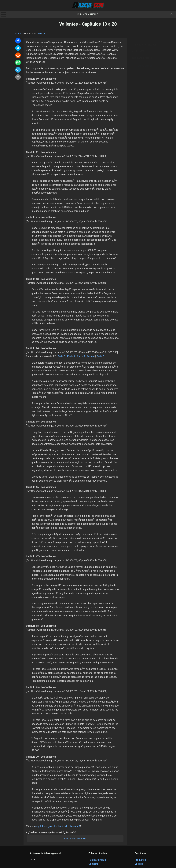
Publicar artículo (88, 14)
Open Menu (4, 14)
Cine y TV (19, 33)
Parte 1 (62, 356)
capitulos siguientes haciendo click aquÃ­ (58, 826)
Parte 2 (71, 356)
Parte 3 (81, 356)
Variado (139, 864)
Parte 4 (91, 356)
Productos (140, 860)
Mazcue (42, 33)
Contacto (93, 864)
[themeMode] (172, 14)
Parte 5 (101, 356)
